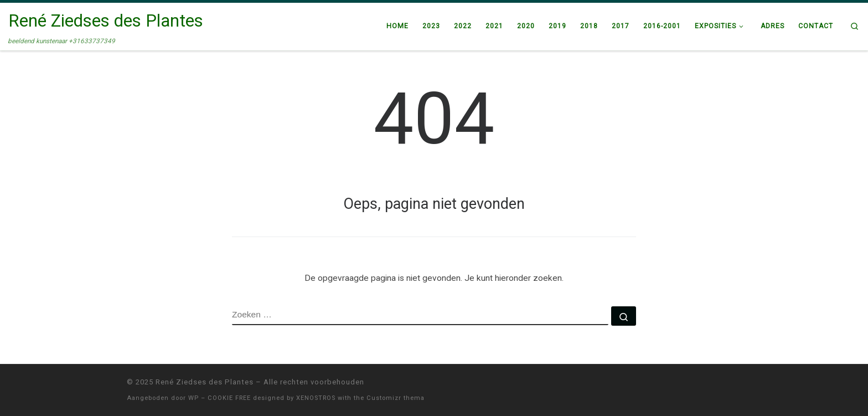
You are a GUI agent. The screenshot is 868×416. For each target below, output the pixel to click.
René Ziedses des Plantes (205, 382)
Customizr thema (396, 398)
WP (193, 398)
